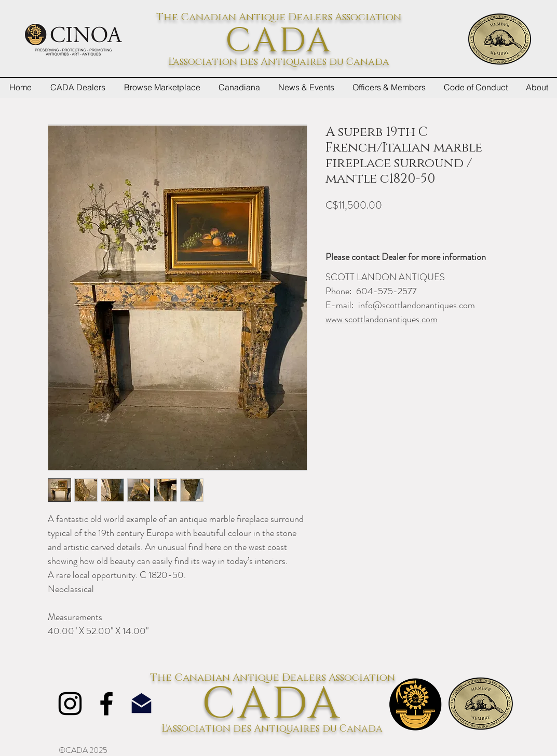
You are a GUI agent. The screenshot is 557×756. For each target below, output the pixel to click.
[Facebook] (106, 704)
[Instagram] (70, 704)
